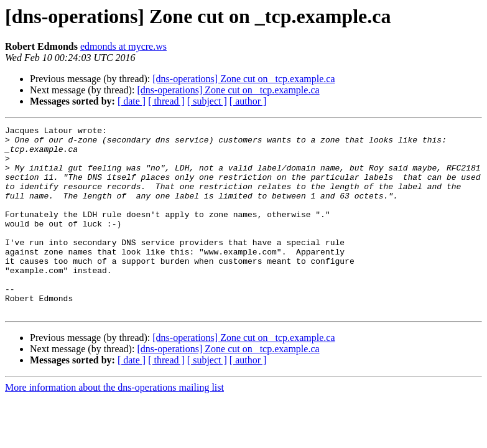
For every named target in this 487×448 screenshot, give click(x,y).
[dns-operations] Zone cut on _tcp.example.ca (243, 79)
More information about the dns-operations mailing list (114, 425)
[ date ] (132, 101)
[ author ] (248, 101)
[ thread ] (166, 101)
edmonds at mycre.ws (123, 46)
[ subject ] (207, 101)
